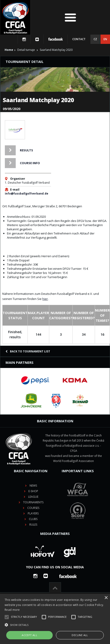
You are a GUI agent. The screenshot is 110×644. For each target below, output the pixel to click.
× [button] (106, 598)
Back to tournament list (28, 351)
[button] (55, 625)
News (33, 486)
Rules (33, 525)
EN (105, 39)
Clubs (33, 519)
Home (9, 50)
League (33, 497)
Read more (12, 610)
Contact (79, 39)
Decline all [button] (80, 635)
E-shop (33, 491)
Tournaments (33, 502)
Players (33, 513)
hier (45, 299)
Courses (33, 508)
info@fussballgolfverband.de (27, 194)
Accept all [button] (29, 635)
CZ (95, 39)
